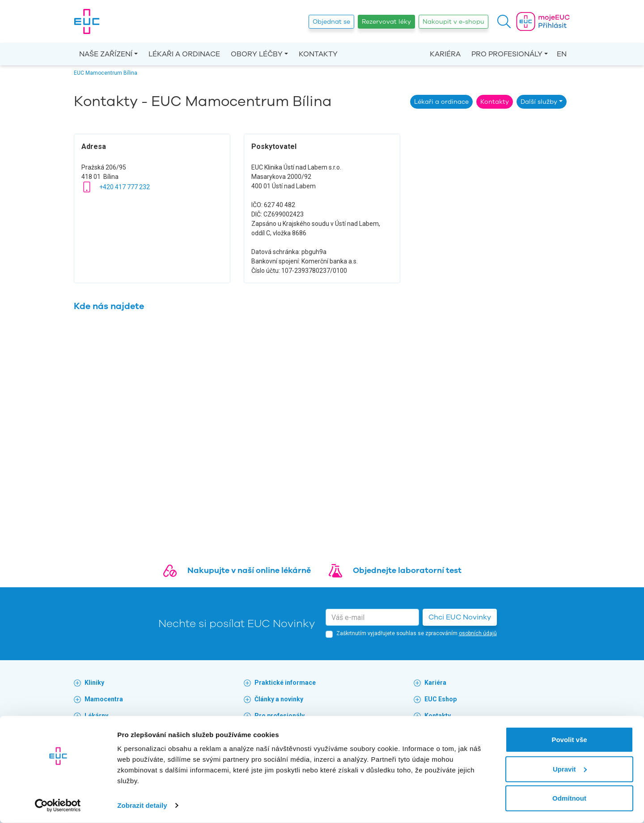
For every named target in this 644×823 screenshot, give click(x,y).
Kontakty (318, 54)
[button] (504, 21)
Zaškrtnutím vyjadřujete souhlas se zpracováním (417, 633)
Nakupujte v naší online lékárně (249, 570)
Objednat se (331, 22)
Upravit (570, 769)
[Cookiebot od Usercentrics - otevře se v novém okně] (58, 806)
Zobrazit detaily (142, 805)
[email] (372, 617)
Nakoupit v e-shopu (453, 22)
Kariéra (445, 54)
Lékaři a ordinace (184, 54)
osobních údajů (478, 633)
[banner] (87, 21)
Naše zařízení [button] (106, 54)
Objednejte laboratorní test (407, 570)
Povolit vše (569, 740)
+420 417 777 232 (125, 187)
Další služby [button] (539, 102)
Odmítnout (569, 798)
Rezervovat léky (386, 22)
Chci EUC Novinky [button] (460, 617)
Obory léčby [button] (257, 54)
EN (562, 54)
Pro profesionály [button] (507, 54)
